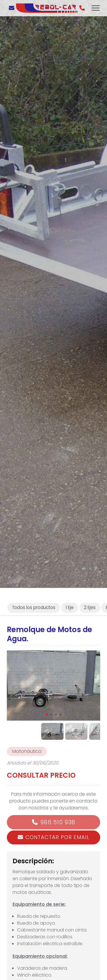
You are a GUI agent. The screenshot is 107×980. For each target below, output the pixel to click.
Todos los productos (34, 607)
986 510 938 (58, 822)
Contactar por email (57, 837)
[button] (47, 715)
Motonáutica (27, 751)
